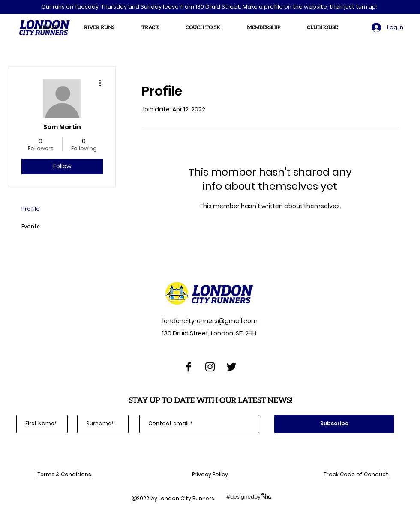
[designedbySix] (249, 496)
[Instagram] (210, 367)
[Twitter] (231, 367)
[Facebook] (189, 367)
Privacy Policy (210, 474)
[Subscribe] (334, 424)
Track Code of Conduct (356, 474)
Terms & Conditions (64, 474)
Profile (31, 209)
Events (31, 226)
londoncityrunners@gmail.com (209, 321)
